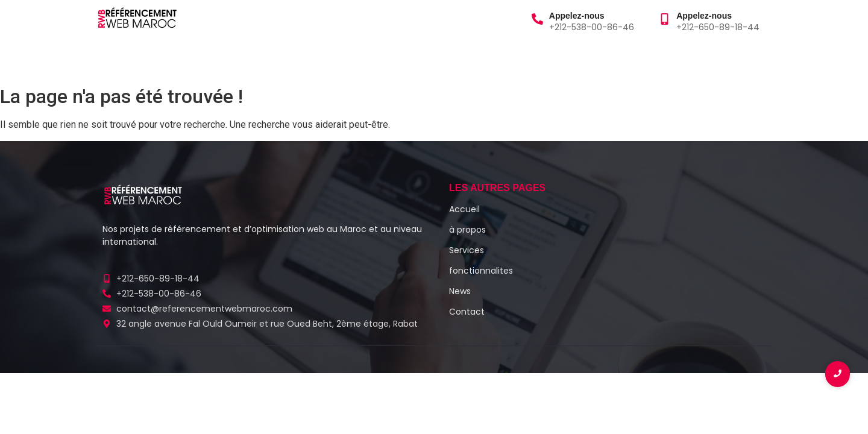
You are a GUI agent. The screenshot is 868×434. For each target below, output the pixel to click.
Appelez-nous (577, 16)
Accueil (117, 59)
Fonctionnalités (346, 59)
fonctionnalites (481, 271)
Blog (281, 59)
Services (235, 59)
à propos (173, 59)
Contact (420, 59)
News (460, 291)
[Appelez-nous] (537, 20)
